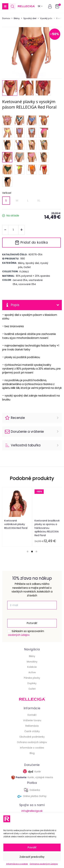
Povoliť (32, 847)
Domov (6, 18)
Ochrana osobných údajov (44, 864)
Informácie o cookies (17, 864)
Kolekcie (32, 667)
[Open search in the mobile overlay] (13, 6)
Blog (32, 753)
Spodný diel (30, 18)
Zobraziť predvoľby (32, 857)
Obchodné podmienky (32, 737)
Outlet (32, 689)
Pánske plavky (32, 678)
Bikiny (17, 18)
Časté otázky (32, 731)
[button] (5, 6)
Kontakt (32, 715)
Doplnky (32, 683)
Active (32, 672)
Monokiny (32, 662)
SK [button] (40, 6)
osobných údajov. (19, 635)
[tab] (28, 552)
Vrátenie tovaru (32, 720)
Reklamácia (32, 726)
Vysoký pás (46, 18)
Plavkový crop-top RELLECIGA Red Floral (39, 523)
